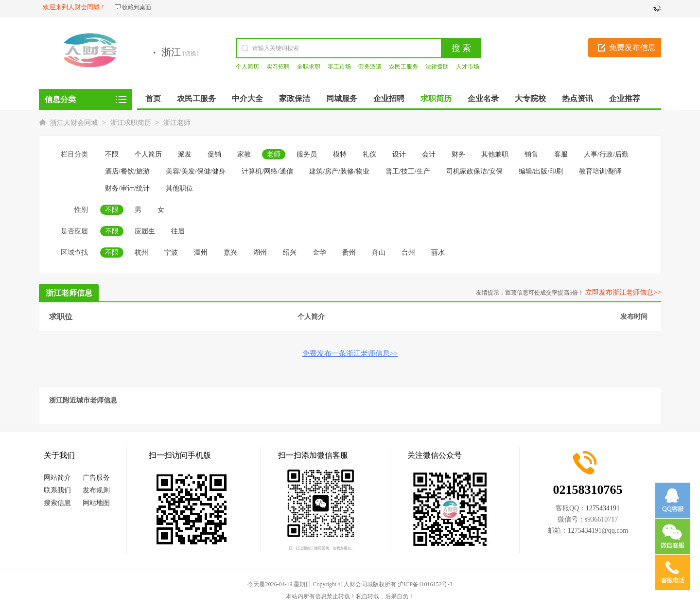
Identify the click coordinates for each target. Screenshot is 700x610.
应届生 (145, 231)
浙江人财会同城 (74, 123)
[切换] (191, 53)
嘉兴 (230, 253)
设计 (399, 154)
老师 (274, 154)
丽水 (438, 253)
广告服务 (96, 478)
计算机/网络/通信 (267, 171)
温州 (201, 253)
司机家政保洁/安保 (474, 171)
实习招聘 (278, 67)
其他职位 (179, 188)
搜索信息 (57, 503)
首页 (153, 98)
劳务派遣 (370, 67)
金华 (319, 253)
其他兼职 (495, 154)
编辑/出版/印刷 (541, 171)
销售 (531, 154)
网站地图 (96, 503)
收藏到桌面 (137, 7)
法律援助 (437, 67)
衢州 (349, 253)
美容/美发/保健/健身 (196, 171)
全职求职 (309, 67)
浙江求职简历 (131, 123)
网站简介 (57, 478)
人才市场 (468, 67)
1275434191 (603, 508)
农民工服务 (403, 67)
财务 (458, 154)
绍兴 (290, 253)
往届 (178, 231)
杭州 (141, 253)
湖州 (260, 253)
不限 (112, 154)
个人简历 (247, 67)
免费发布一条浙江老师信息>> (350, 353)
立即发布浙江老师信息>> (623, 292)
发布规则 (96, 490)
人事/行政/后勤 (606, 154)
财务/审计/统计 (127, 188)
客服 (561, 154)
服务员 (307, 154)
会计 (429, 154)
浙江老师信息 (69, 293)
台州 (408, 253)
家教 (244, 154)
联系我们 (57, 490)
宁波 (171, 253)
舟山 (379, 253)
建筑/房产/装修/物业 (339, 171)
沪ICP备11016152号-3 (425, 584)
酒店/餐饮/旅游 (127, 171)
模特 (340, 154)
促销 (214, 154)
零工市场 (339, 67)
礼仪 (369, 154)
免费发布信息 (632, 47)
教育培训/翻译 (600, 171)
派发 (185, 154)
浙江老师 (177, 123)
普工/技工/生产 (408, 171)
